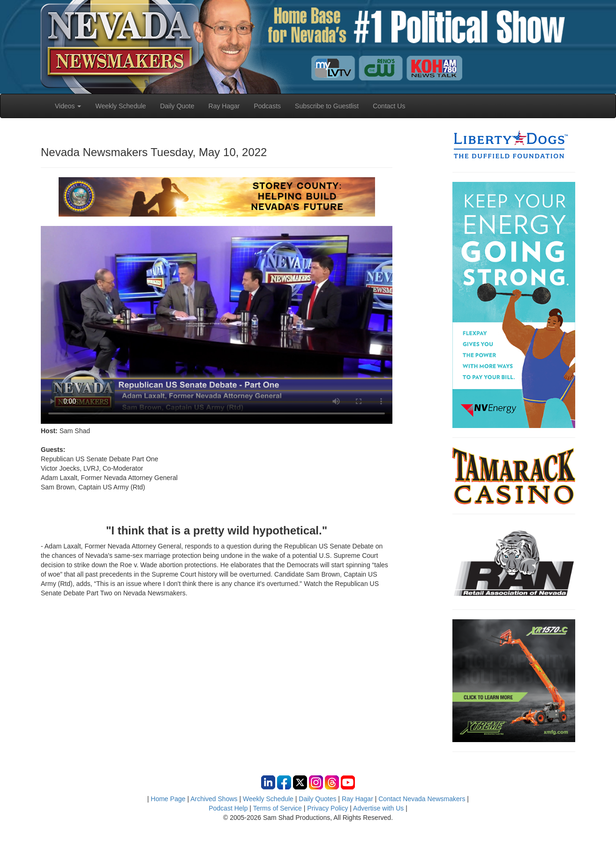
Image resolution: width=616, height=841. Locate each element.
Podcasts (267, 106)
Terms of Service (278, 808)
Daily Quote (177, 106)
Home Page (168, 799)
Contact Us (389, 106)
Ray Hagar (224, 106)
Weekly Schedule (120, 106)
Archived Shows (214, 799)
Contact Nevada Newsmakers (422, 799)
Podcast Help (228, 808)
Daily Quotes (317, 799)
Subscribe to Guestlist (327, 106)
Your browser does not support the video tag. (217, 325)
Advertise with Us (378, 808)
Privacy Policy (327, 808)
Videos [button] (68, 106)
